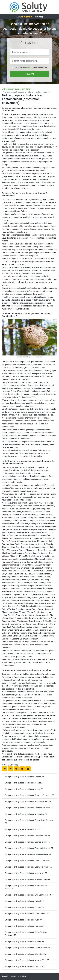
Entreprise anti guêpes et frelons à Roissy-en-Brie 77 (27, 836)
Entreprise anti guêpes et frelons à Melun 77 (24, 789)
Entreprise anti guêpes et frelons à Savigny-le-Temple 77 (29, 802)
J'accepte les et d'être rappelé (31, 67)
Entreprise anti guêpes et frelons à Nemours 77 (25, 926)
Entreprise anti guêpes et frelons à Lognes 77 (24, 907)
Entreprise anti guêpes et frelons (16, 89)
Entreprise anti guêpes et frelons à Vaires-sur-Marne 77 (29, 948)
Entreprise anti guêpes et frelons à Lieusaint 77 (25, 966)
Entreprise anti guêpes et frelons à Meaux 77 (24, 783)
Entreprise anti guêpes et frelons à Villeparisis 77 (26, 814)
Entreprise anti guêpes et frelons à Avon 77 (23, 920)
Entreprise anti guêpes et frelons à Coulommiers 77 (27, 914)
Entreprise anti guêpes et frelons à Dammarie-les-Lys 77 (29, 848)
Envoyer (30, 74)
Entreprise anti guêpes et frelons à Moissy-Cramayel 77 (29, 879)
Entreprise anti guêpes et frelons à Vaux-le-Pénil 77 (27, 960)
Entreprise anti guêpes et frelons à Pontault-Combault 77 (29, 795)
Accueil (5, 976)
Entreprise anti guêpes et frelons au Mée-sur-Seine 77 (28, 854)
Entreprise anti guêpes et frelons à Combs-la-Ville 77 (27, 842)
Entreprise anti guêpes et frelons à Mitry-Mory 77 (26, 873)
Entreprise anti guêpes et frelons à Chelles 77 (24, 777)
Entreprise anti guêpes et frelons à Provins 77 (24, 942)
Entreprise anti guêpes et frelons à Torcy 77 (23, 829)
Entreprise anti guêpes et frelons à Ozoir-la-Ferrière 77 (28, 861)
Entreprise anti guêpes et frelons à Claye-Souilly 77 (27, 954)
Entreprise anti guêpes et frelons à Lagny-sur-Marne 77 (28, 867)
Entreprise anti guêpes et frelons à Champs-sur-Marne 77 (29, 808)
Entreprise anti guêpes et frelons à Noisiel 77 (24, 901)
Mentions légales (18, 976)
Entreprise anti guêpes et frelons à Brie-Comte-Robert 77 (29, 895)
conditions (30, 67)
